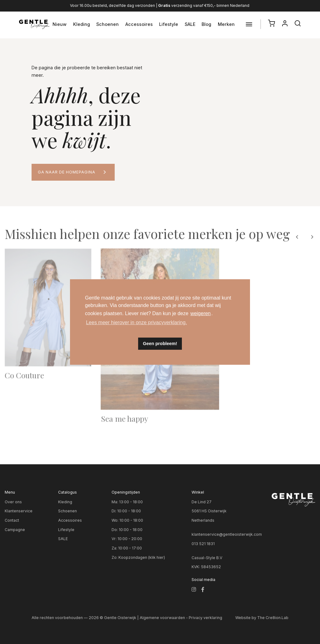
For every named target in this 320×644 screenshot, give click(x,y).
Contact (12, 520)
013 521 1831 (203, 544)
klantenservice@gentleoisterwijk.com (227, 534)
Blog (206, 24)
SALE (190, 24)
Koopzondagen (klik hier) (142, 557)
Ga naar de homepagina (67, 172)
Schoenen (107, 24)
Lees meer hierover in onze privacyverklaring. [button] (136, 322)
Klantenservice (19, 511)
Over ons (13, 502)
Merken (226, 24)
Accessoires (139, 24)
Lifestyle (169, 24)
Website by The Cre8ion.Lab (262, 618)
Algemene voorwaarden (162, 618)
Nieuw (60, 24)
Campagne (15, 530)
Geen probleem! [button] (160, 344)
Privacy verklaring (205, 618)
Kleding (82, 24)
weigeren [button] (200, 313)
